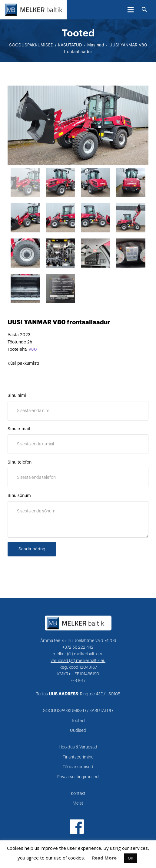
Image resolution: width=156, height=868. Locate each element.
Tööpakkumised (78, 767)
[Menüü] (131, 10)
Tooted (78, 721)
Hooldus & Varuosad (78, 747)
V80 (33, 350)
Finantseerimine (78, 757)
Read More (104, 858)
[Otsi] (144, 10)
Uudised (78, 731)
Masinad (96, 45)
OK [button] (131, 858)
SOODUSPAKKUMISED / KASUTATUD (46, 45)
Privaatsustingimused (78, 777)
